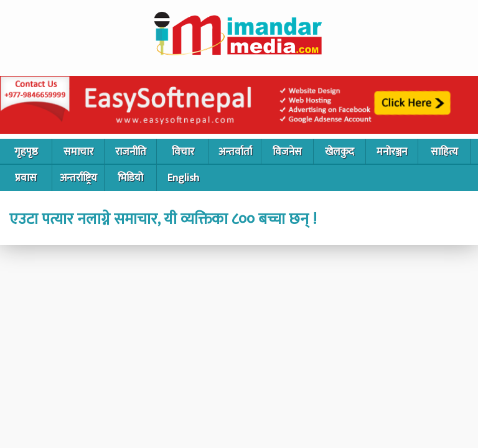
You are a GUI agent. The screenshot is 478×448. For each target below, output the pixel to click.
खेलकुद (340, 152)
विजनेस (287, 152)
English (183, 178)
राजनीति (131, 152)
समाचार (78, 152)
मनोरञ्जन (392, 152)
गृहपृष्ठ (26, 152)
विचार (183, 152)
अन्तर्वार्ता (235, 152)
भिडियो (130, 178)
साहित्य (444, 152)
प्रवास (26, 178)
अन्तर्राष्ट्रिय (78, 178)
